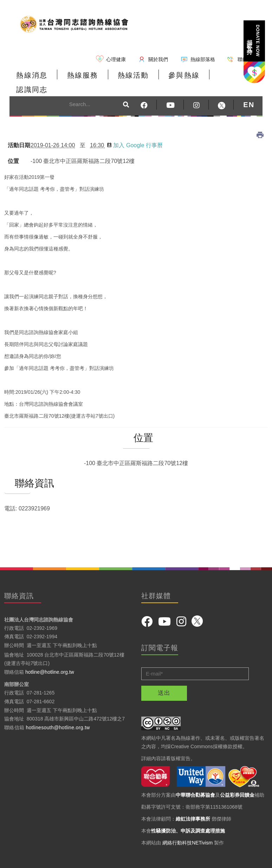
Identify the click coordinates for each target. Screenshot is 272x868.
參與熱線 (182, 75)
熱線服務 (82, 75)
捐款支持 (254, 41)
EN (249, 90)
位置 (13, 146)
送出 (164, 678)
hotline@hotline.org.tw (50, 658)
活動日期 (18, 131)
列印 (260, 120)
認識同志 (233, 75)
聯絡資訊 (17, 469)
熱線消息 (32, 75)
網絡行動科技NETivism (187, 828)
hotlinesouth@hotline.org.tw (58, 713)
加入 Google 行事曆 (135, 131)
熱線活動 (132, 75)
